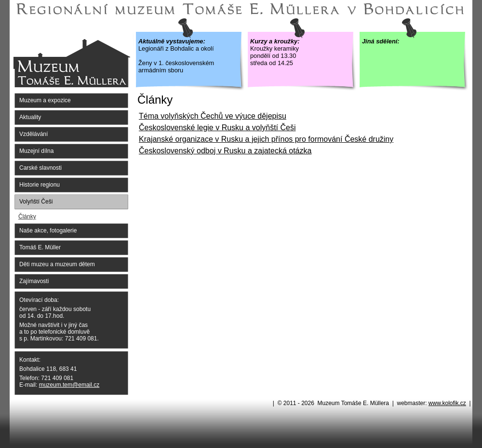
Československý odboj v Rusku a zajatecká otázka (225, 151)
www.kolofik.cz (447, 403)
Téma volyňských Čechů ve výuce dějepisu (213, 116)
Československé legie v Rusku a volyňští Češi (217, 128)
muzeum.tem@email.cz (69, 385)
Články (27, 217)
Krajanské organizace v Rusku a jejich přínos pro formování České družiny (266, 139)
